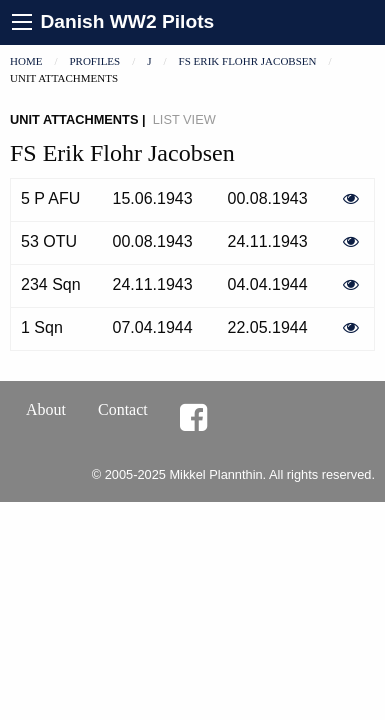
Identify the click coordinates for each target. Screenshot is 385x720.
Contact (123, 409)
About (46, 409)
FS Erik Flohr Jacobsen (248, 61)
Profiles (94, 61)
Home (26, 61)
